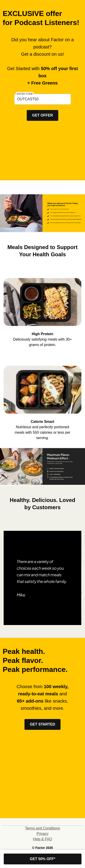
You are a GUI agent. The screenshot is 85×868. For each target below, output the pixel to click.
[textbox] (43, 99)
